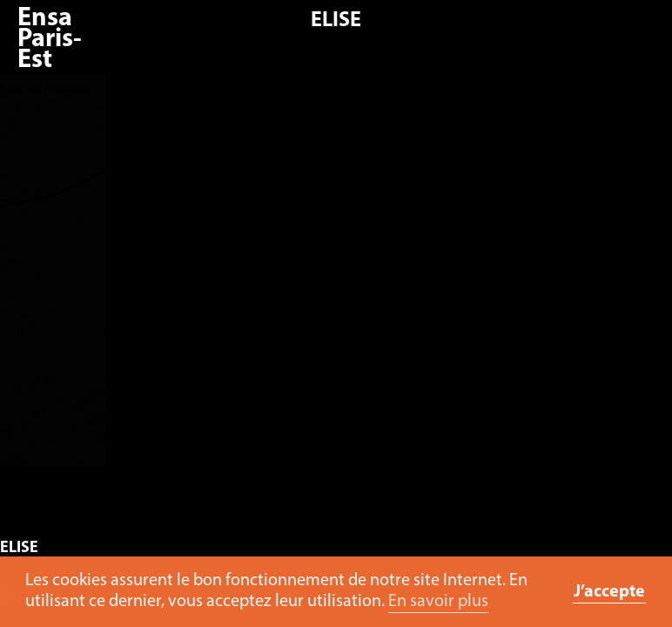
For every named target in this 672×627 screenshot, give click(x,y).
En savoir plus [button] (438, 602)
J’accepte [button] (609, 592)
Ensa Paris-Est (50, 40)
